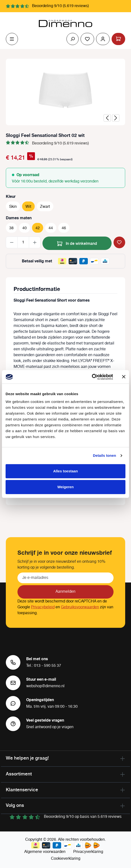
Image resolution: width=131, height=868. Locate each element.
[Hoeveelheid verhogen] (35, 242)
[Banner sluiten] (124, 377)
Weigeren (65, 487)
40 (25, 228)
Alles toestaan (65, 471)
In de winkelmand (77, 243)
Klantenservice (22, 790)
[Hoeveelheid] (23, 242)
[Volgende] (116, 118)
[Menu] (12, 39)
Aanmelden (65, 592)
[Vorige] (107, 118)
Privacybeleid (43, 607)
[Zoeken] (73, 39)
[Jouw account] (103, 39)
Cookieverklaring (66, 859)
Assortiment (19, 774)
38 (11, 228)
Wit (28, 207)
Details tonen (104, 455)
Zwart (45, 207)
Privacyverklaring (88, 852)
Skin (13, 207)
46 (64, 228)
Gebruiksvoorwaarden (80, 607)
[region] (65, 92)
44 (51, 228)
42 (38, 228)
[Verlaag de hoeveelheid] (12, 242)
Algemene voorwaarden (45, 852)
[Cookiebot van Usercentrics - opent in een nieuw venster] (92, 377)
